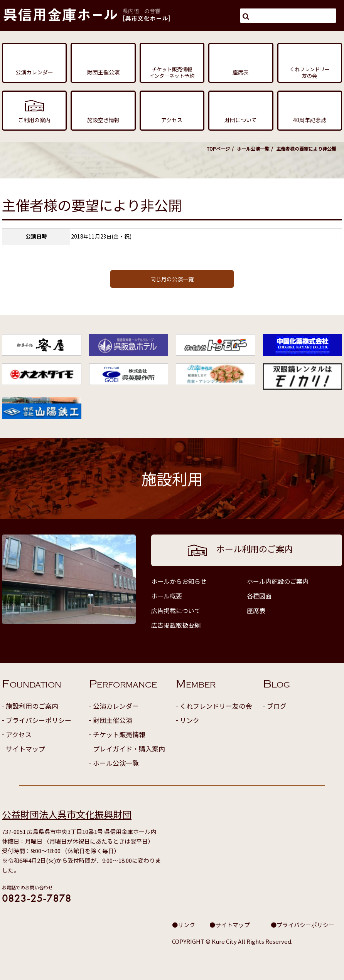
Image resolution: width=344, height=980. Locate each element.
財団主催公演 (113, 720)
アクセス (19, 734)
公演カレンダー (116, 706)
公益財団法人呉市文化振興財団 (67, 814)
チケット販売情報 (119, 734)
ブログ (277, 706)
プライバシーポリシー (39, 720)
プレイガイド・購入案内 (129, 749)
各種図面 (259, 596)
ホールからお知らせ (179, 581)
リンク (190, 720)
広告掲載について (176, 610)
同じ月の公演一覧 (172, 279)
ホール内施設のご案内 (278, 581)
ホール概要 (167, 596)
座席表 (256, 610)
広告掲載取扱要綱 (176, 625)
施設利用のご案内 (32, 706)
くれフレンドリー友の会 (216, 706)
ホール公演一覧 (253, 149)
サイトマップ (25, 749)
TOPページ (218, 149)
